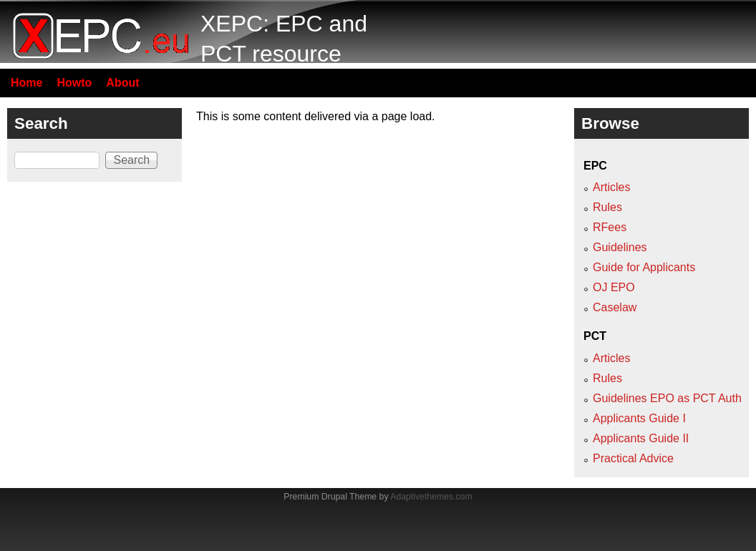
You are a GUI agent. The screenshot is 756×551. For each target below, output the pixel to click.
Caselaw (615, 307)
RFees (610, 227)
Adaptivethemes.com (431, 497)
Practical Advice (633, 458)
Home (26, 83)
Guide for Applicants (644, 267)
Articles (611, 187)
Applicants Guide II (641, 438)
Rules (607, 207)
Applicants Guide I (639, 418)
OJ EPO (614, 287)
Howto (74, 83)
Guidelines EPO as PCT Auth (667, 398)
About (122, 83)
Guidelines (620, 247)
